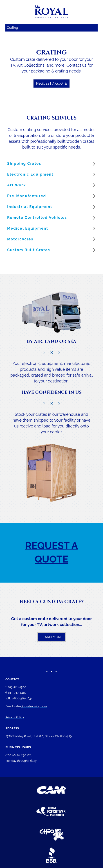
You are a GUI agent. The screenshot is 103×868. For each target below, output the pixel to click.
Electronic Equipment (30, 174)
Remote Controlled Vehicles (37, 218)
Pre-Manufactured (27, 196)
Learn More (52, 637)
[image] (51, 312)
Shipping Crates (24, 164)
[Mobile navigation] (51, 28)
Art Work (17, 185)
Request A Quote (52, 84)
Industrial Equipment (30, 207)
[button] (51, 164)
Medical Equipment (28, 228)
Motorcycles (20, 239)
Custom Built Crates (29, 250)
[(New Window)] (51, 790)
